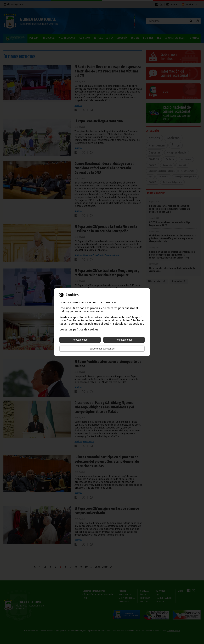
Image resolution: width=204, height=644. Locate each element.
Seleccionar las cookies (102, 349)
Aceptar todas (80, 340)
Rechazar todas (124, 340)
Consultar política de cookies (79, 330)
